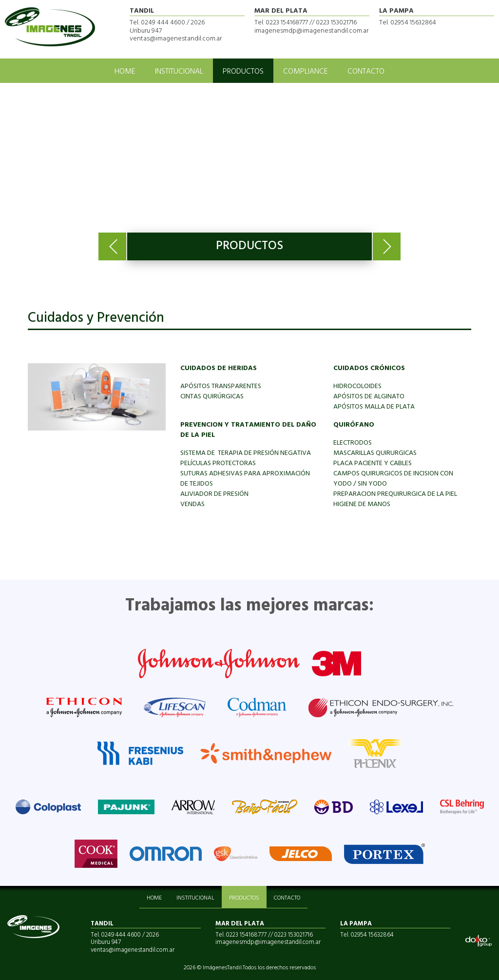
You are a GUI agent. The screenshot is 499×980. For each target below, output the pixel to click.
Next (387, 246)
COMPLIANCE (306, 72)
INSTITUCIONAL (179, 72)
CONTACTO (366, 72)
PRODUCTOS (243, 72)
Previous (112, 246)
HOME (125, 72)
